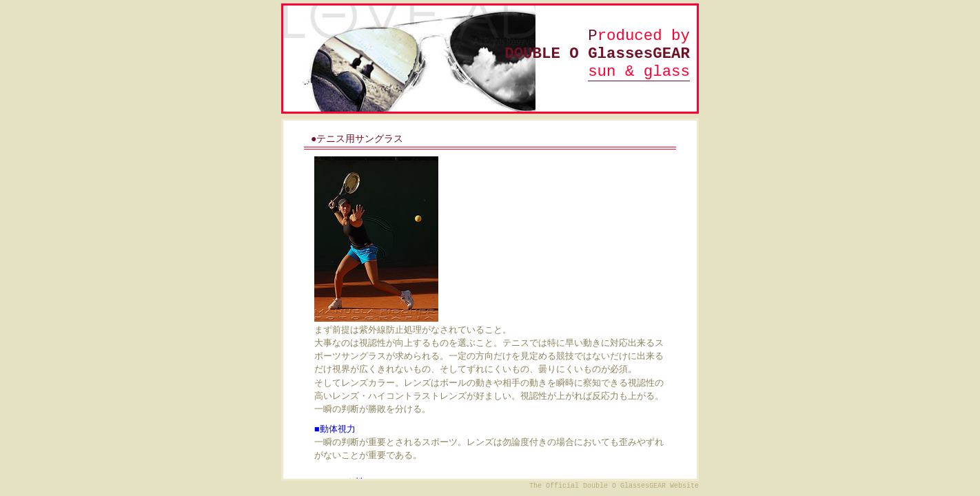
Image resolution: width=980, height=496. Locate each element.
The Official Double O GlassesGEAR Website (614, 486)
